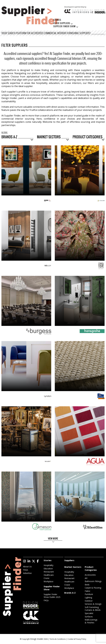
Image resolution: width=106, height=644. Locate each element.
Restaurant (49, 572)
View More (53, 539)
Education (48, 569)
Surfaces (89, 617)
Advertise (27, 573)
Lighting (88, 597)
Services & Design (93, 604)
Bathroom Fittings (93, 581)
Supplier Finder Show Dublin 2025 (52, 596)
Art (86, 578)
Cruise (47, 578)
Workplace (49, 581)
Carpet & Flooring (93, 588)
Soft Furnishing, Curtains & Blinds (93, 609)
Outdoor (89, 601)
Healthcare (49, 575)
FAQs (26, 570)
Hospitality (49, 565)
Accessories (90, 575)
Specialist (89, 613)
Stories (57, 20)
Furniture (89, 594)
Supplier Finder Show (64, 26)
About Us (27, 567)
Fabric (88, 591)
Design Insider (37, 639)
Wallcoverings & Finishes (91, 621)
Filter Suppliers (62, 23)
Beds (87, 585)
